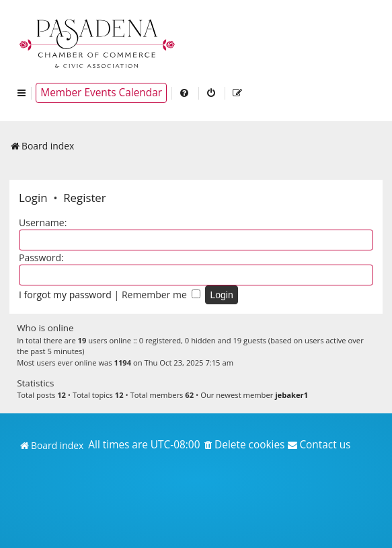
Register (84, 198)
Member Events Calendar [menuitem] (101, 93)
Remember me (161, 295)
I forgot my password (65, 295)
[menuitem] (185, 93)
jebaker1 (291, 395)
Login (33, 198)
